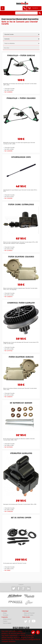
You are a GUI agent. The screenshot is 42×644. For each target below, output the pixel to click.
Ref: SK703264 (9, 447)
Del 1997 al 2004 (9, 90)
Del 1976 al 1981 (9, 349)
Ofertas (5, 613)
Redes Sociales (26, 617)
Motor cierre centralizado (21, 205)
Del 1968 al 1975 (9, 569)
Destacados (4, 611)
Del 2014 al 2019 (9, 197)
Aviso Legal (25, 611)
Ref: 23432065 (8, 198)
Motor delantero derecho (21, 357)
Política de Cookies (29, 615)
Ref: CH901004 (9, 511)
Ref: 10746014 (8, 250)
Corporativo (5, 617)
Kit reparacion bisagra (21, 403)
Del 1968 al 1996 (9, 445)
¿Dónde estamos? (7, 619)
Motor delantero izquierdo (21, 257)
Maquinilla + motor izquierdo (21, 98)
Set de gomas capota (21, 518)
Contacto (5, 621)
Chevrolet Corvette (9, 89)
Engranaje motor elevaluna (21, 303)
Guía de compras (7, 623)
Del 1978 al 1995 (9, 249)
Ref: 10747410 (8, 351)
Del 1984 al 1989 (9, 510)
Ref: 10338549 (8, 92)
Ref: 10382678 (8, 397)
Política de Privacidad (29, 613)
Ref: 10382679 (8, 297)
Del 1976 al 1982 (9, 295)
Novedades (6, 615)
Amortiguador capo (21, 157)
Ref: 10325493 (8, 151)
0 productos (35, 8)
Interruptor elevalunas (21, 453)
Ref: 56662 (7, 570)
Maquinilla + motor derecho (21, 56)
